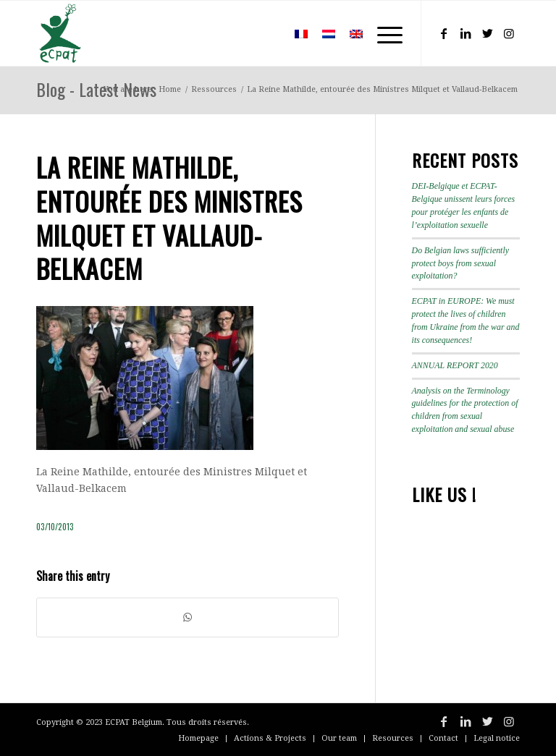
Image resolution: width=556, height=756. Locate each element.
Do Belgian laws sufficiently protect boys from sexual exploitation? (460, 263)
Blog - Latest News (96, 89)
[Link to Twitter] (487, 33)
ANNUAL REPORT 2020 (455, 365)
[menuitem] (266, 33)
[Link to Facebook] (444, 33)
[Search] (266, 33)
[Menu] (383, 33)
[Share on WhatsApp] (188, 617)
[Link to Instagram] (509, 33)
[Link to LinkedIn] (466, 33)
